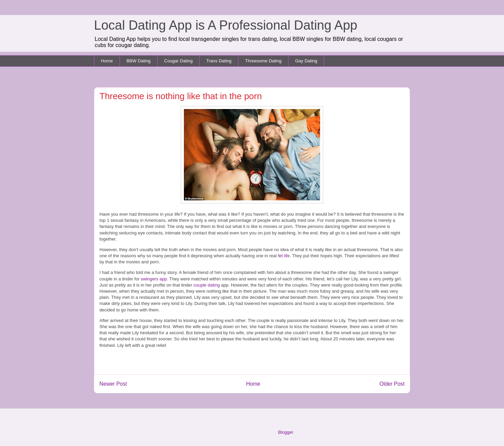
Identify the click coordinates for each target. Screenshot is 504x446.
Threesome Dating (263, 61)
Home (107, 61)
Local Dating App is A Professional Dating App (226, 25)
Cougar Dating (178, 61)
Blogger (285, 432)
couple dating (207, 285)
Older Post (392, 384)
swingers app (154, 279)
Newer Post (113, 384)
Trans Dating (219, 61)
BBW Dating (138, 61)
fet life (283, 256)
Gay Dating (306, 61)
